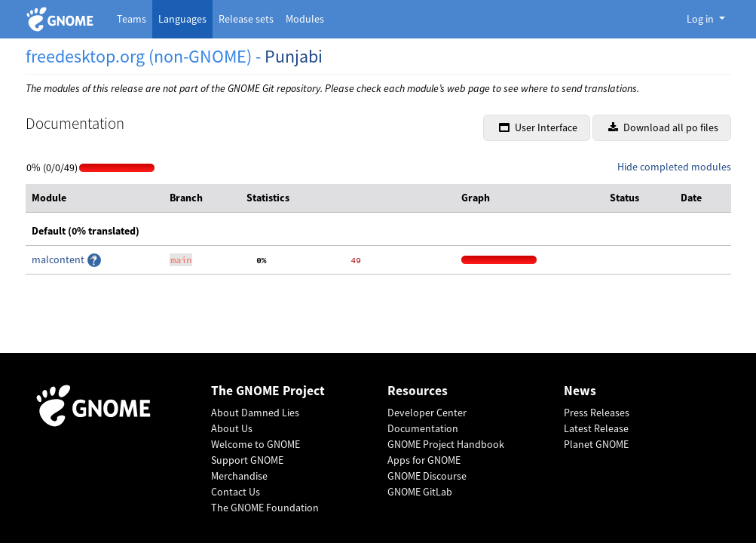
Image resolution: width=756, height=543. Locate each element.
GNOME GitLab (420, 492)
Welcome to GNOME (256, 444)
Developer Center (427, 413)
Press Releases (597, 413)
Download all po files (663, 127)
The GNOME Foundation (265, 508)
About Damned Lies (255, 413)
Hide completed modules (674, 167)
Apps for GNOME (424, 460)
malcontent (59, 259)
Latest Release (596, 428)
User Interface (538, 127)
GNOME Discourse (427, 476)
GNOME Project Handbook (446, 444)
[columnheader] (95, 198)
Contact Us (236, 492)
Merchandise (239, 476)
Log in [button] (701, 19)
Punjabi (294, 56)
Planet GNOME (596, 444)
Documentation (423, 428)
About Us (232, 428)
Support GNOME (247, 460)
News (580, 391)
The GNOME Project (268, 391)
